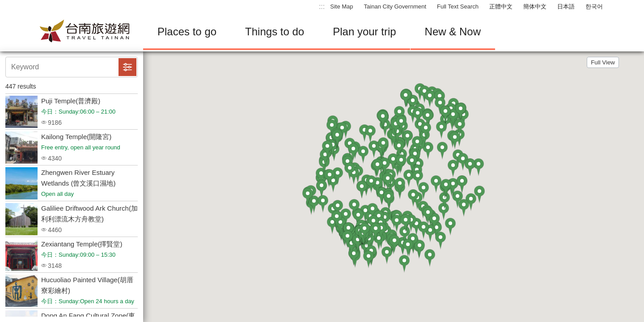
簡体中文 (535, 6)
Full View (603, 62)
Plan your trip (364, 32)
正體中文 (501, 6)
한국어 (594, 6)
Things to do (275, 32)
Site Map (341, 6)
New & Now (453, 32)
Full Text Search (458, 6)
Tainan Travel (85, 32)
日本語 (566, 6)
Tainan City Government (395, 6)
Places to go (187, 32)
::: (322, 6)
